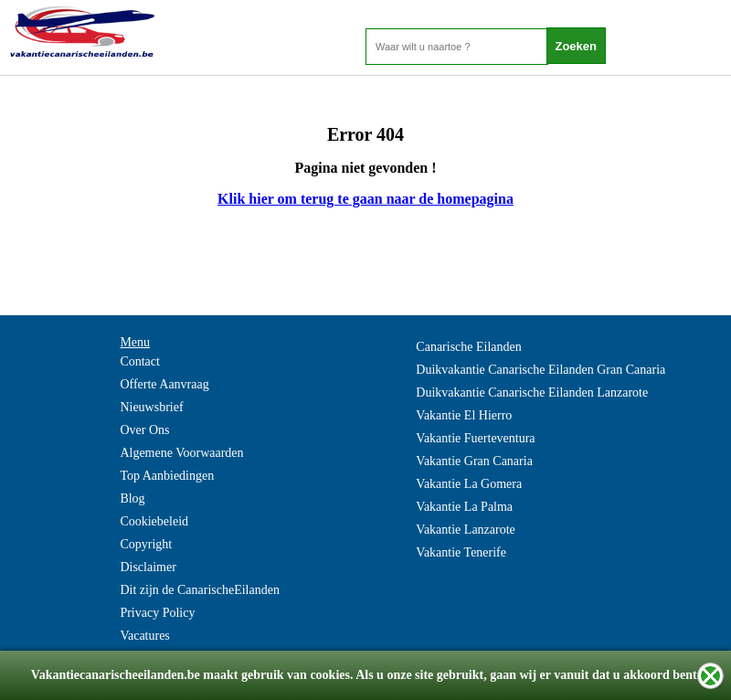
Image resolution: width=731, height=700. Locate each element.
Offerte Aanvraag (164, 384)
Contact (140, 361)
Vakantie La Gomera (469, 484)
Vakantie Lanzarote (465, 530)
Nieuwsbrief (151, 407)
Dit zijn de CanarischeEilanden (200, 590)
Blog (132, 498)
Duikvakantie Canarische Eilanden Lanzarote (532, 392)
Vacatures (144, 636)
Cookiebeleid (154, 521)
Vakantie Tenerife (461, 552)
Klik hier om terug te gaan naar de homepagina (365, 199)
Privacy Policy (157, 613)
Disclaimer (148, 567)
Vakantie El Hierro (464, 415)
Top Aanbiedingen (167, 476)
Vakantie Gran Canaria (474, 461)
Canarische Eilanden (468, 347)
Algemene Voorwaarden (181, 453)
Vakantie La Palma (464, 507)
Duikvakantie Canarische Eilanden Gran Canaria (540, 370)
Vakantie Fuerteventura (475, 438)
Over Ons (144, 430)
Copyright (146, 544)
